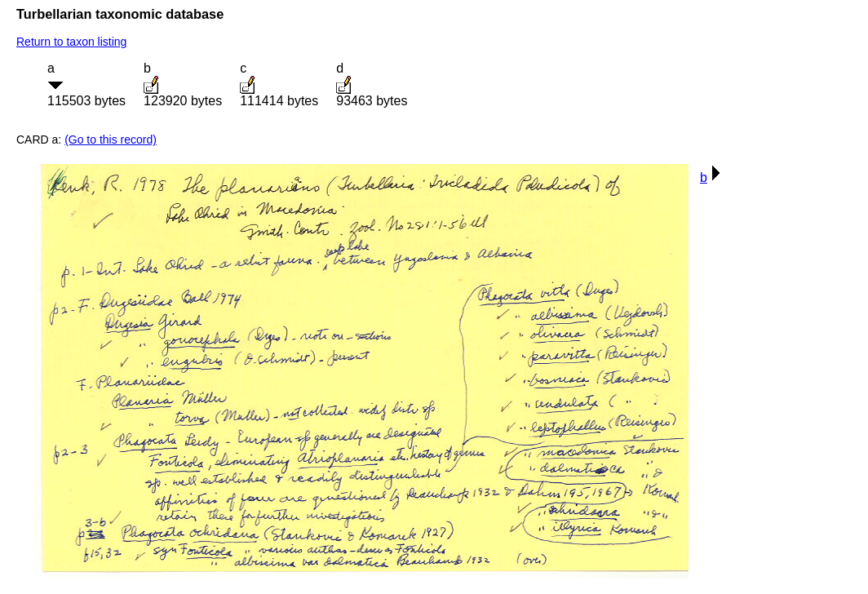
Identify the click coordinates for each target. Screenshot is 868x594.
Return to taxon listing (71, 42)
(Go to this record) (111, 140)
